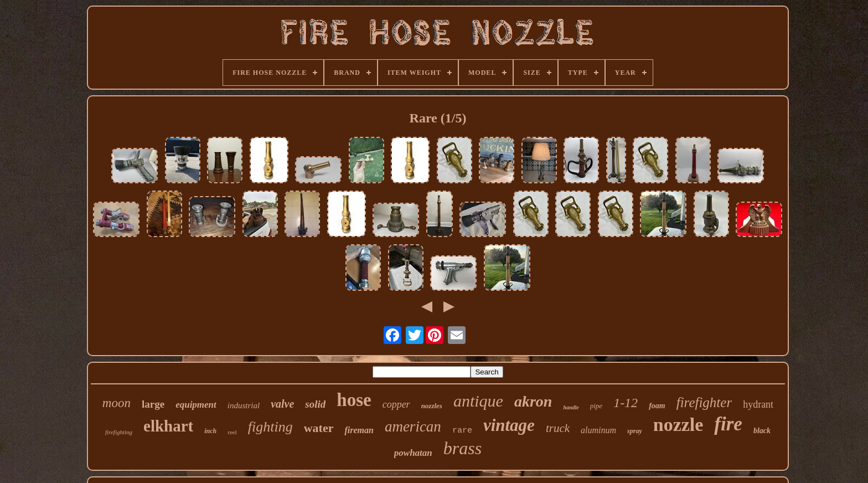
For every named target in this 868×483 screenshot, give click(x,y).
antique (478, 401)
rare (462, 431)
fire (728, 424)
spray (635, 431)
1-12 (626, 403)
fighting (270, 427)
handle (571, 407)
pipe (596, 406)
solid (315, 404)
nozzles (432, 406)
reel (232, 432)
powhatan (413, 453)
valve (282, 404)
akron (533, 401)
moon (117, 403)
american (413, 427)
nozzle (678, 425)
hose (354, 400)
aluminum (598, 430)
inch (210, 431)
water (319, 428)
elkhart (168, 426)
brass (463, 448)
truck (558, 428)
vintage (509, 425)
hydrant (758, 404)
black (762, 431)
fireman (359, 430)
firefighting (119, 432)
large (153, 404)
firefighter (704, 402)
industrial (244, 405)
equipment (196, 405)
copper (396, 404)
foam (657, 406)
